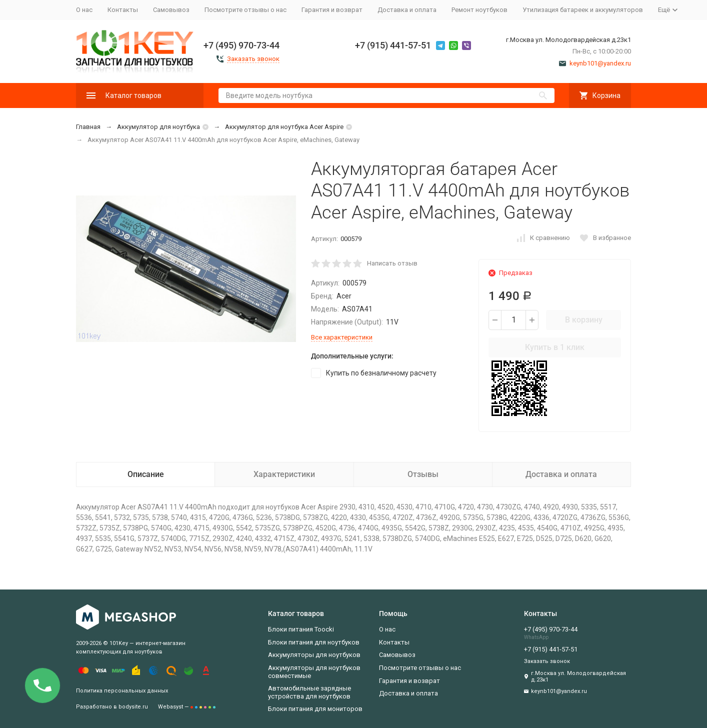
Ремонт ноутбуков (479, 10)
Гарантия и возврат (332, 10)
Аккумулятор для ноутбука (158, 127)
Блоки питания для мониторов (315, 709)
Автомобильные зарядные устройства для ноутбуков (309, 692)
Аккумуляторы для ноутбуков (314, 655)
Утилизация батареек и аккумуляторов (583, 10)
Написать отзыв (392, 263)
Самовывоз (171, 10)
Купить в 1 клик (555, 347)
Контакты (123, 10)
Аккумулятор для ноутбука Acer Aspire (284, 127)
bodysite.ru (133, 707)
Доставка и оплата (407, 10)
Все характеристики (342, 337)
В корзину (584, 320)
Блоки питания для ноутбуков (314, 642)
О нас (84, 10)
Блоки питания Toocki (301, 629)
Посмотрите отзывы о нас (245, 10)
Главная (88, 127)
